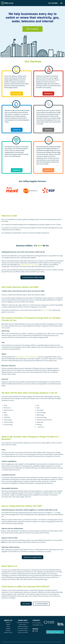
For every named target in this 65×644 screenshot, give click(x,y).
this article (46, 310)
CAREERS (8, 625)
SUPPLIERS (8, 629)
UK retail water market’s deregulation (27, 357)
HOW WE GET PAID (8, 633)
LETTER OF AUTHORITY (23, 633)
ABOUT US (8, 623)
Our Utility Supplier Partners (32, 181)
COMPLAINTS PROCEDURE (23, 623)
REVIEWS (8, 631)
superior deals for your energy (29, 265)
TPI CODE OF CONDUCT (23, 629)
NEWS (8, 627)
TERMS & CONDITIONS (23, 627)
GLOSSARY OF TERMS (23, 631)
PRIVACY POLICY (23, 625)
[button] (61, 3)
